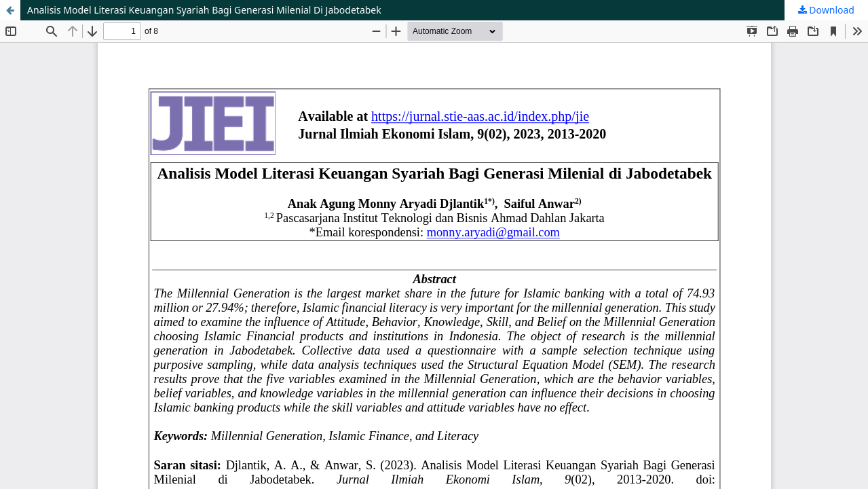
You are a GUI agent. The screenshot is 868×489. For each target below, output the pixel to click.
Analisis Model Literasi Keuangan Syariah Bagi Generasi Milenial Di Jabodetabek (204, 10)
